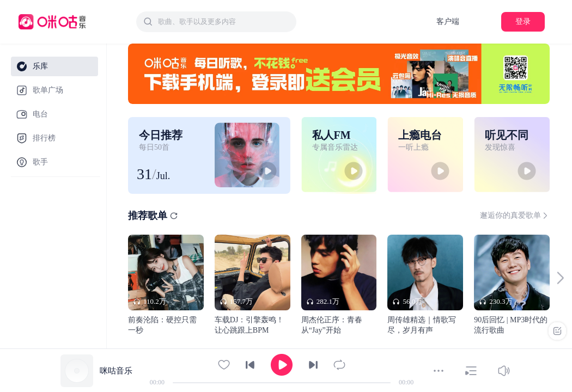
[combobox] (216, 22)
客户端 (448, 22)
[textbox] (224, 22)
